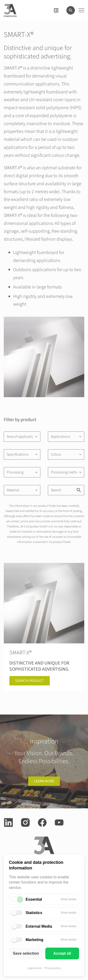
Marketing (34, 940)
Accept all (62, 953)
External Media (39, 926)
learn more (44, 781)
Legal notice (35, 968)
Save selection (26, 953)
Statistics (34, 913)
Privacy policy (53, 968)
